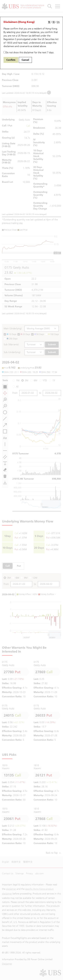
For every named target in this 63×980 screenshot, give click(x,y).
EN (58, 22)
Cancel (25, 60)
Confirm (11, 60)
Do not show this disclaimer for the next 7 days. (29, 53)
